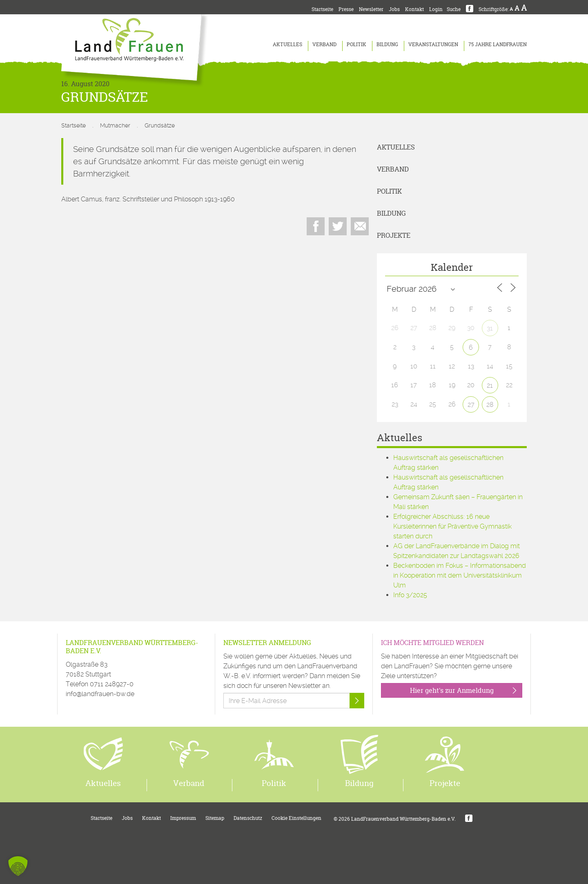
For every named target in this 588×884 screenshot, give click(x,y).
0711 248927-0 (112, 684)
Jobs (394, 9)
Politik (356, 44)
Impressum (183, 818)
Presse (346, 9)
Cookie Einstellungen (296, 818)
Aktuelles (287, 44)
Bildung (387, 44)
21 (490, 385)
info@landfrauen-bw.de (100, 694)
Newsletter (371, 9)
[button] (18, 866)
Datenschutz (248, 818)
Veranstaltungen (433, 44)
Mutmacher (115, 125)
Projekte (394, 235)
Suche (454, 9)
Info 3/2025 (410, 595)
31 (490, 328)
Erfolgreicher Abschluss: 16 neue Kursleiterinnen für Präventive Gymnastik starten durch (452, 526)
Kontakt (414, 9)
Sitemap (215, 818)
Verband (324, 44)
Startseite (322, 9)
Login (436, 9)
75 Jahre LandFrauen (498, 44)
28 (490, 405)
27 (471, 405)
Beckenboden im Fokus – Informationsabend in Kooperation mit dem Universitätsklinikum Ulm (460, 575)
